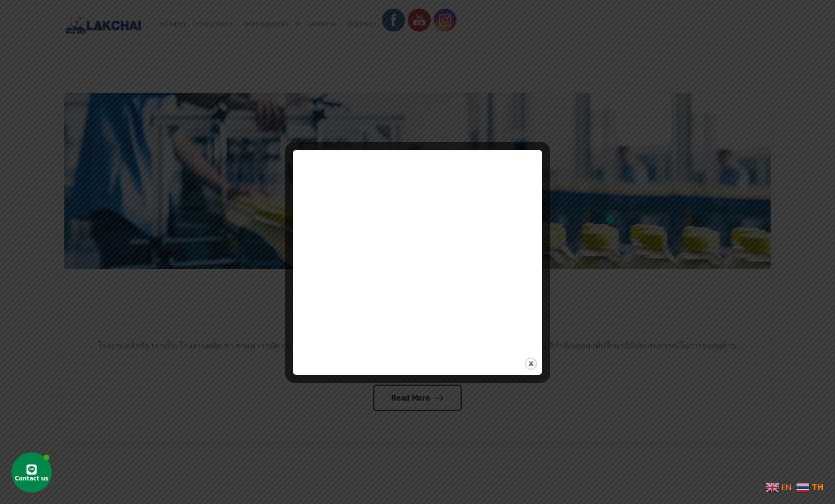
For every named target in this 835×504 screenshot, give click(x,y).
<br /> (418, 244)
